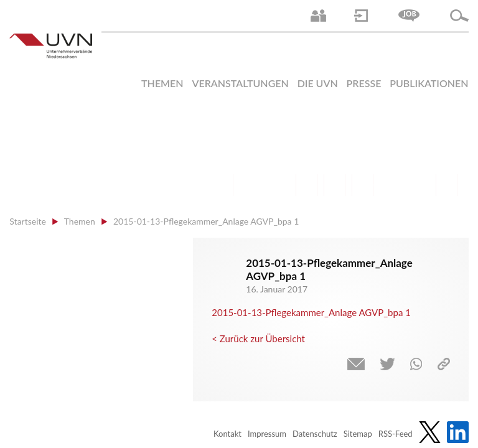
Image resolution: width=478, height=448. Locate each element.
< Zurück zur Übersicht (258, 338)
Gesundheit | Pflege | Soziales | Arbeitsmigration (447, 185)
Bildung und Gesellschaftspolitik (279, 185)
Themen (162, 83)
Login (361, 16)
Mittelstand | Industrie (335, 185)
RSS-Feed (396, 434)
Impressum (267, 434)
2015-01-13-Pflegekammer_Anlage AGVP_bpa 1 (311, 312)
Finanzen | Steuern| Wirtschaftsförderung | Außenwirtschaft (307, 185)
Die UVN (318, 83)
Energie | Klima (391, 185)
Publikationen (429, 83)
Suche (459, 16)
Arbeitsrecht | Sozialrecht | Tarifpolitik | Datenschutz (223, 185)
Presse (364, 83)
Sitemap (358, 434)
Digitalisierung (363, 185)
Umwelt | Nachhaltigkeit (419, 185)
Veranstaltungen (240, 83)
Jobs (409, 16)
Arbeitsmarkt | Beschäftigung (251, 185)
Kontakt (227, 434)
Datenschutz (315, 434)
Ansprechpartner (318, 16)
